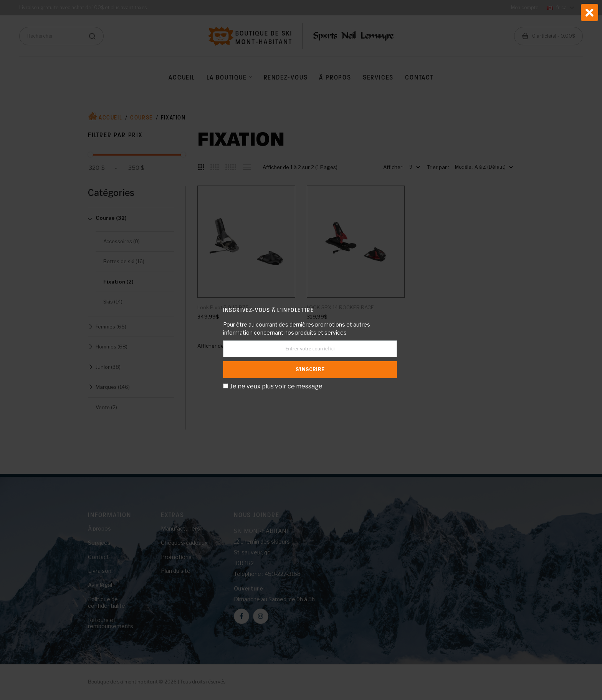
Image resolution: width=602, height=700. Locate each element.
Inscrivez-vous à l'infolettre (268, 310)
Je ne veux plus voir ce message (276, 386)
